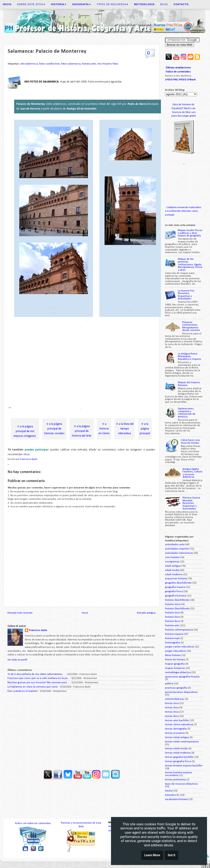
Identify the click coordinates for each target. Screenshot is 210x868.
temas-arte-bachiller (177, 721)
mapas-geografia (175, 664)
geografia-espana (175, 587)
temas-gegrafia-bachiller (179, 757)
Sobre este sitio (31, 4)
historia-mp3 (172, 638)
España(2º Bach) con (184, 108)
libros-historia (173, 655)
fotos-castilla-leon (49, 64)
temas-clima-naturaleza (179, 725)
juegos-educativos (175, 651)
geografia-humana (176, 596)
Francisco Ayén (38, 630)
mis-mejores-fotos (108, 64)
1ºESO (169, 80)
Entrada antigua (146, 613)
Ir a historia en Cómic (104, 429)
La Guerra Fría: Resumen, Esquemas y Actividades (186, 295)
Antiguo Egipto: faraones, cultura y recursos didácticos (192, 473)
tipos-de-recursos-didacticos (181, 784)
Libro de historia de (184, 105)
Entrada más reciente (20, 613)
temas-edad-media (176, 749)
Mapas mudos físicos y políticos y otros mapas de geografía (190, 233)
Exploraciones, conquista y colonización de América (187, 413)
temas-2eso (172, 708)
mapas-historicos (175, 668)
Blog (164, 4)
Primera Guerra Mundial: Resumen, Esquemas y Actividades (191, 503)
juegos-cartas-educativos (180, 647)
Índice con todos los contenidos (33, 823)
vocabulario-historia (176, 799)
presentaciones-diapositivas (181, 692)
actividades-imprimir (177, 549)
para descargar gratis (184, 116)
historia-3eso (172, 617)
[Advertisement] (40, 368)
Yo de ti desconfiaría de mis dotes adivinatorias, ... (36, 674)
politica (169, 684)
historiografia (172, 643)
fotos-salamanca (71, 64)
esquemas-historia (176, 579)
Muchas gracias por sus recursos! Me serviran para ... (38, 683)
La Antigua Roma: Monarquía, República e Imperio (189, 357)
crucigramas (172, 562)
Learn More (152, 855)
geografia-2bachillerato (178, 583)
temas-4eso (172, 716)
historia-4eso (172, 621)
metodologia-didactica (178, 673)
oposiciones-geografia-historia (182, 677)
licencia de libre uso (184, 112)
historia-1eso (172, 604)
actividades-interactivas (179, 553)
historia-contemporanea (179, 630)
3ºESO (182, 80)
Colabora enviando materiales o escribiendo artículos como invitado (183, 211)
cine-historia (172, 557)
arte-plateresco (29, 64)
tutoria (169, 791)
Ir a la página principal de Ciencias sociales (54, 429)
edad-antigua (173, 566)
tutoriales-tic (172, 795)
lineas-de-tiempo (175, 660)
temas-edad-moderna (178, 753)
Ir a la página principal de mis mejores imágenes (25, 431)
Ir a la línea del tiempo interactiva (125, 429)
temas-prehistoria (175, 780)
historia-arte (89, 64)
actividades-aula (175, 545)
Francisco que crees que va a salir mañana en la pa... (38, 678)
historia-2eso (172, 613)
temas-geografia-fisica (178, 761)
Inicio (85, 613)
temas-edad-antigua (177, 737)
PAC (176, 80)
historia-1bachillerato (177, 600)
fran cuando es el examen (23, 691)
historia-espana (174, 634)
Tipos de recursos (113, 4)
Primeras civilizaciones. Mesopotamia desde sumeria (191, 326)
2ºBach (191, 80)
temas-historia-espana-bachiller (184, 766)
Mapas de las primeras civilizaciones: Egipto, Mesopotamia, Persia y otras (190, 264)
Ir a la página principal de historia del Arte (82, 431)
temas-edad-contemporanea (182, 742)
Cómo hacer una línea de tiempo (190, 442)
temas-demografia (176, 729)
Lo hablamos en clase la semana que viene (33, 687)
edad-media (172, 570)
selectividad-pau (175, 699)
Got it (172, 855)
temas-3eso (172, 712)
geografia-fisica (174, 592)
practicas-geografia (176, 688)
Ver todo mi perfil (17, 660)
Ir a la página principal (145, 429)
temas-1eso (172, 703)
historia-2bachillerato (177, 609)
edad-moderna (174, 575)
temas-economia (175, 733)
